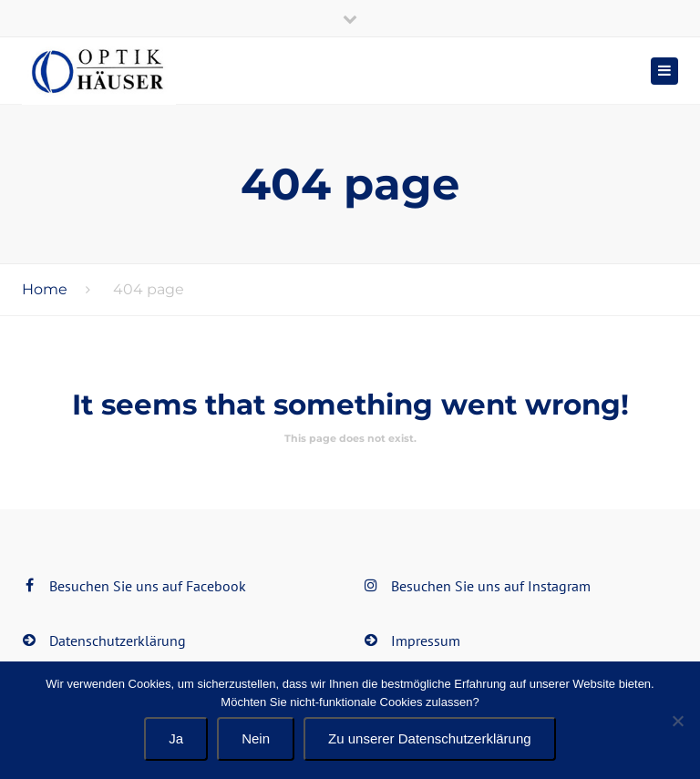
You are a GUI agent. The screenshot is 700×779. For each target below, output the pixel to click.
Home (45, 289)
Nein (256, 738)
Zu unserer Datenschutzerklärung (430, 738)
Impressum (426, 641)
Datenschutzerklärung (118, 641)
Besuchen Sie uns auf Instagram (491, 586)
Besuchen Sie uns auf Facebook (148, 586)
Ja (176, 738)
